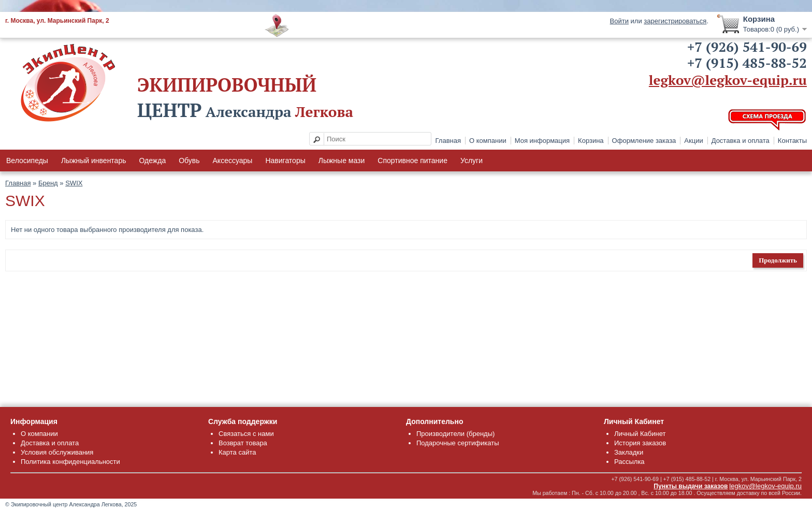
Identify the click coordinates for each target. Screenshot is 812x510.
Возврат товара (243, 443)
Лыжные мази (342, 161)
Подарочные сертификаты (458, 443)
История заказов (640, 443)
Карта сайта (237, 452)
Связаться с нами (246, 434)
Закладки (629, 452)
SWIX (74, 183)
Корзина (591, 141)
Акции (693, 141)
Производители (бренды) (455, 434)
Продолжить (778, 260)
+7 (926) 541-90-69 (747, 47)
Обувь (189, 161)
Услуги (472, 161)
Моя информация (542, 141)
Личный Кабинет (640, 434)
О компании (488, 141)
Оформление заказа (644, 141)
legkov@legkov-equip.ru (728, 80)
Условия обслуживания (57, 452)
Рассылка (629, 462)
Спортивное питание (412, 161)
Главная (448, 141)
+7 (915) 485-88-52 (747, 63)
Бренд (48, 183)
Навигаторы (285, 161)
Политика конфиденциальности (70, 462)
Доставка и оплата (741, 141)
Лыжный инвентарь (94, 161)
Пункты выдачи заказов (691, 486)
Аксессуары (233, 161)
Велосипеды (27, 161)
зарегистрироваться (675, 21)
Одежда (152, 161)
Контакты (792, 141)
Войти (619, 21)
